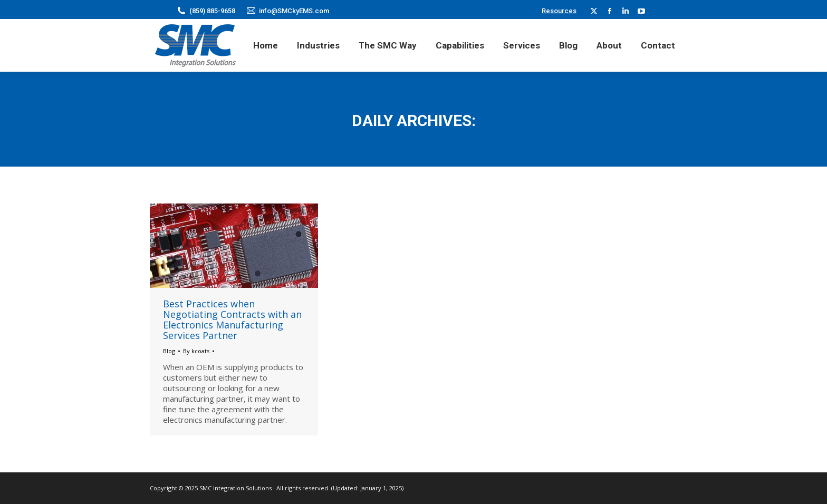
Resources (559, 11)
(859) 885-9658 (212, 11)
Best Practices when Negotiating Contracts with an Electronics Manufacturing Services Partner (232, 319)
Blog (169, 351)
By (196, 351)
